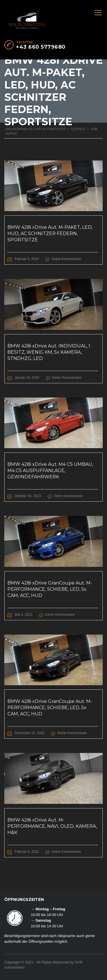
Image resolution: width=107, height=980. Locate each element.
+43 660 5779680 (41, 47)
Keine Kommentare (66, 259)
